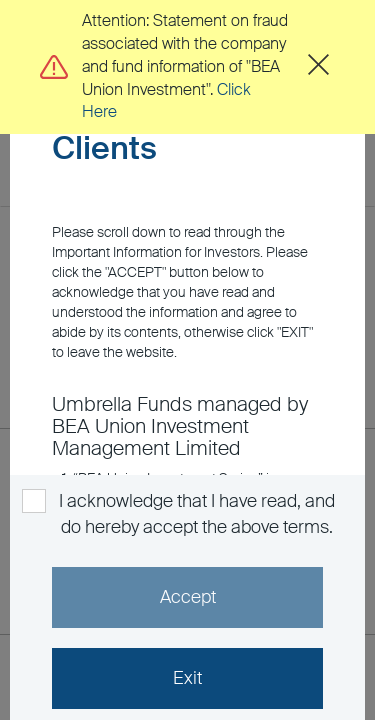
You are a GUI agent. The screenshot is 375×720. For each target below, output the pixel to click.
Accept (188, 597)
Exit (187, 678)
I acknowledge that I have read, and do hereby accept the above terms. (195, 514)
